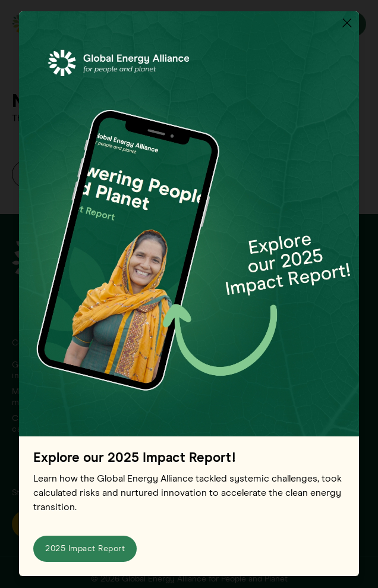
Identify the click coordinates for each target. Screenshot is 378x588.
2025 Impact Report (85, 549)
